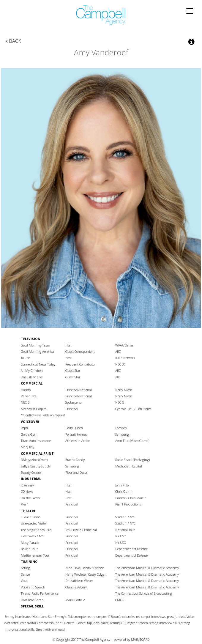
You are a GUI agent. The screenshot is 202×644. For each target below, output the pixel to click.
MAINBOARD (140, 639)
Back (14, 41)
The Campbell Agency (101, 15)
